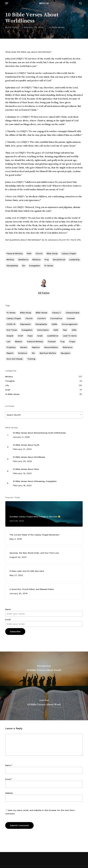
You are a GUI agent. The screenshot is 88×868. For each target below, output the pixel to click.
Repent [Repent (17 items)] (10, 353)
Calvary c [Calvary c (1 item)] (56, 313)
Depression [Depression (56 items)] (25, 324)
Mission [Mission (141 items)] (19, 342)
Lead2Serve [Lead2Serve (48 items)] (53, 336)
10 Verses (49, 266)
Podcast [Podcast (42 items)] (52, 342)
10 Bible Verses (57, 27)
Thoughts (10, 381)
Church (39, 253)
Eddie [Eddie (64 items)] (54, 324)
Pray (47, 260)
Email (8, 619)
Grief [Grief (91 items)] (20, 336)
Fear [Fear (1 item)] (65, 330)
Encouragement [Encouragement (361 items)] (70, 324)
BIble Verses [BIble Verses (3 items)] (42, 313)
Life (7, 385)
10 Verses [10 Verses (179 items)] (11, 313)
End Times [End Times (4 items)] (12, 330)
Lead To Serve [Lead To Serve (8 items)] (70, 336)
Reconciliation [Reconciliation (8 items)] (51, 347)
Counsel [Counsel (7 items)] (71, 318)
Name (8, 609)
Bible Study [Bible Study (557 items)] (26, 313)
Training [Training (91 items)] (31, 359)
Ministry (10, 260)
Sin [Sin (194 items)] (33, 353)
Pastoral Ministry (15, 253)
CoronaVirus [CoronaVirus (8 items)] (56, 318)
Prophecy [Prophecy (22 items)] (11, 347)
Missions (36, 260)
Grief (8, 390)
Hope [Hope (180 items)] (30, 336)
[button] (7, 3)
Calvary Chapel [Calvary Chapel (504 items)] (14, 318)
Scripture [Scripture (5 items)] (23, 353)
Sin (24, 266)
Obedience (23, 260)
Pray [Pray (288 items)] (62, 342)
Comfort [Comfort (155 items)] (41, 318)
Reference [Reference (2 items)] (68, 347)
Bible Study (52, 253)
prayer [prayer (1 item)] (72, 342)
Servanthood (59, 260)
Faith (29, 253)
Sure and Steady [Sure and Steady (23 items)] (15, 359)
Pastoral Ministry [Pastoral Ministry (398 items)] (35, 342)
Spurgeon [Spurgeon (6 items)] (65, 353)
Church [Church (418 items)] (29, 318)
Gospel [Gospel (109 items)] (10, 336)
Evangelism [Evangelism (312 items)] (27, 330)
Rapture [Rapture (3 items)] (36, 347)
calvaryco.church (57, 240)
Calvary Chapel (69, 253)
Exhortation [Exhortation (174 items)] (43, 330)
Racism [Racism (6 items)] (24, 347)
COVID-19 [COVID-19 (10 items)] (11, 324)
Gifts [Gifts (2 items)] (74, 330)
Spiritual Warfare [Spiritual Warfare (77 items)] (48, 353)
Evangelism (35, 266)
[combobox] (44, 415)
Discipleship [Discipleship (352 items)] (41, 324)
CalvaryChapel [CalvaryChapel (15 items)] (72, 313)
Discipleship (12, 266)
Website (9, 793)
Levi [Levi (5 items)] (8, 342)
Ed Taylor (13, 27)
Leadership (74, 260)
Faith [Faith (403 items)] (56, 330)
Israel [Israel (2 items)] (40, 336)
